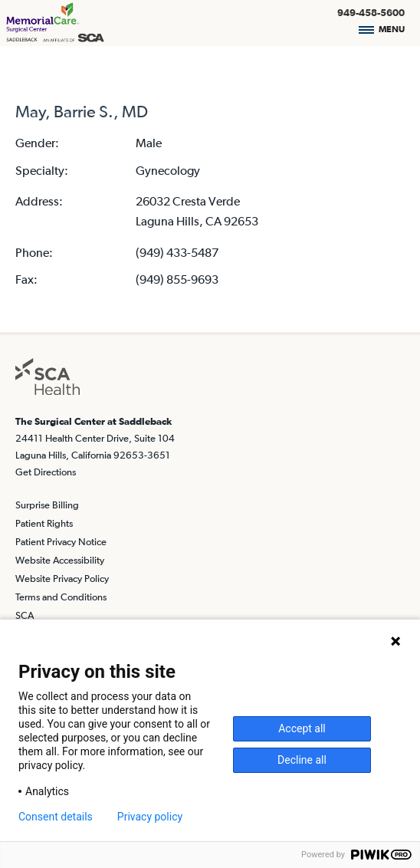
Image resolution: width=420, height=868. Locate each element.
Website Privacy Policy (62, 579)
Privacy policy (150, 817)
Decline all (302, 760)
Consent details (56, 817)
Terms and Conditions (61, 597)
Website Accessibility (60, 560)
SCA (25, 615)
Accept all (302, 728)
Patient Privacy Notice (61, 542)
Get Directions (46, 472)
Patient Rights (44, 523)
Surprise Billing (47, 505)
